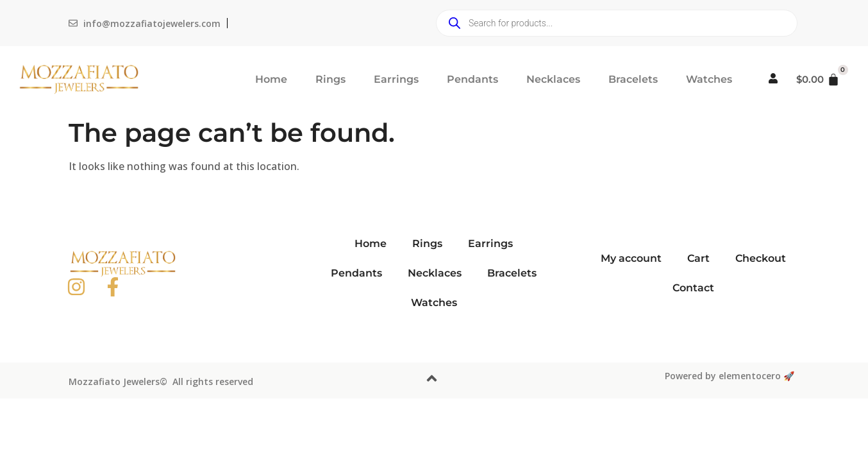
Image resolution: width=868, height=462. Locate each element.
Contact (693, 288)
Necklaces (553, 79)
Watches (709, 79)
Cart (698, 258)
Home (271, 79)
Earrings (396, 79)
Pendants (472, 79)
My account (631, 258)
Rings (330, 79)
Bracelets (633, 79)
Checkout (761, 258)
